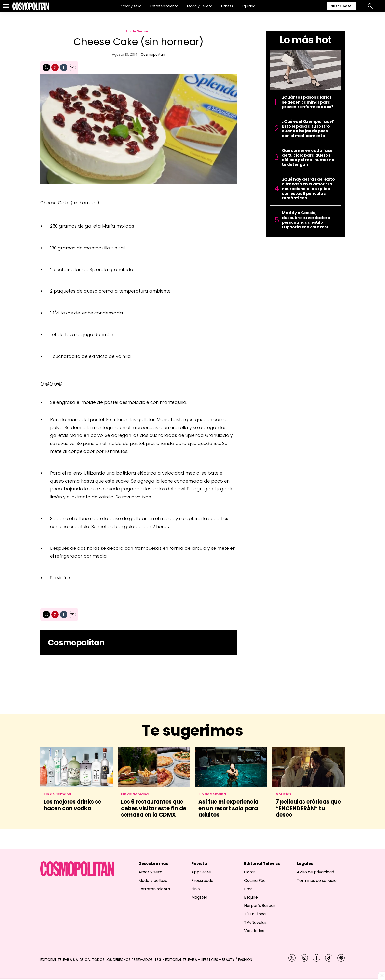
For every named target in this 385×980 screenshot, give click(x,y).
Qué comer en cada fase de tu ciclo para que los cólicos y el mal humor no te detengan (308, 158)
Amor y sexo (131, 6)
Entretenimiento (164, 6)
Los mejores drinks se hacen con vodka (72, 805)
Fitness (227, 6)
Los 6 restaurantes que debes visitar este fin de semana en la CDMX (154, 808)
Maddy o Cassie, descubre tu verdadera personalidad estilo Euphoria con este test (306, 220)
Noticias (283, 794)
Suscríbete (341, 6)
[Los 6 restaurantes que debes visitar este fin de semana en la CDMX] (154, 767)
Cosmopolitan (153, 54)
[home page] (30, 6)
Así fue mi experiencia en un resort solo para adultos (228, 808)
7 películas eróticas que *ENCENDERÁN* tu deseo (308, 808)
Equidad (249, 6)
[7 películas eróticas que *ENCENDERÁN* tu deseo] (309, 767)
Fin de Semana (139, 31)
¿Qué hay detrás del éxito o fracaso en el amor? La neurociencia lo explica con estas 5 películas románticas (308, 189)
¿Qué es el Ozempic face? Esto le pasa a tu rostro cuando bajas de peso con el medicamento (308, 129)
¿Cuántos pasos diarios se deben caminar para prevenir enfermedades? (308, 102)
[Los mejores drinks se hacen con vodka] (76, 767)
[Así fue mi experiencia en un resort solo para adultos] (231, 767)
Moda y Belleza (200, 6)
